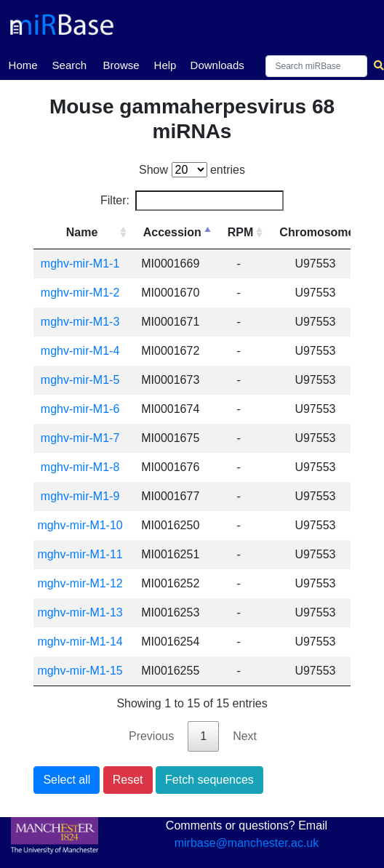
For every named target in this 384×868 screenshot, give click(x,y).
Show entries (192, 170)
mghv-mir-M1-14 (80, 642)
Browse (121, 65)
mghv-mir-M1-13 (80, 612)
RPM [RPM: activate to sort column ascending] (241, 232)
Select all (67, 780)
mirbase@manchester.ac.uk (247, 843)
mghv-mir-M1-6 (80, 409)
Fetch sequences (209, 780)
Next (245, 736)
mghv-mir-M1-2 (80, 293)
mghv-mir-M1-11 (80, 554)
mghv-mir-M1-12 (80, 583)
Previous (151, 736)
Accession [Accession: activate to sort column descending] (172, 232)
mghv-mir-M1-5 (80, 380)
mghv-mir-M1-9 (80, 496)
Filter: (192, 201)
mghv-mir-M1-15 (80, 671)
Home (23, 64)
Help (165, 65)
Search (70, 65)
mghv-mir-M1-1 (80, 264)
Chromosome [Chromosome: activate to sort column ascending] (317, 232)
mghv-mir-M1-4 (80, 351)
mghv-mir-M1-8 (80, 467)
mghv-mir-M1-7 (80, 438)
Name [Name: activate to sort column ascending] (82, 232)
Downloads (217, 65)
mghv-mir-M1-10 (80, 525)
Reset (128, 780)
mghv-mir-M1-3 (80, 322)
